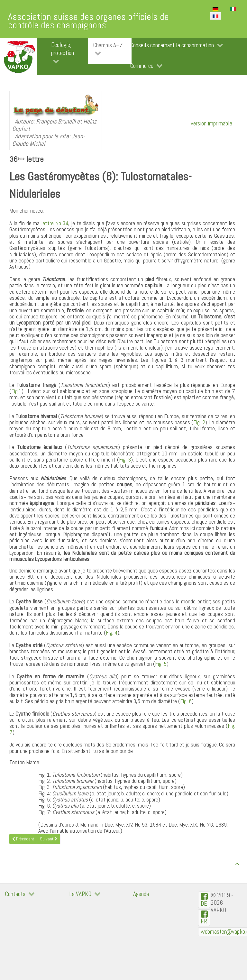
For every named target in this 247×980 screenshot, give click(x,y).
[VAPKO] (18, 57)
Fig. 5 (161, 664)
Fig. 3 (125, 460)
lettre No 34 (55, 223)
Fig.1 (16, 391)
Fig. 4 (112, 633)
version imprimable (211, 123)
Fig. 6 (186, 701)
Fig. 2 (199, 422)
